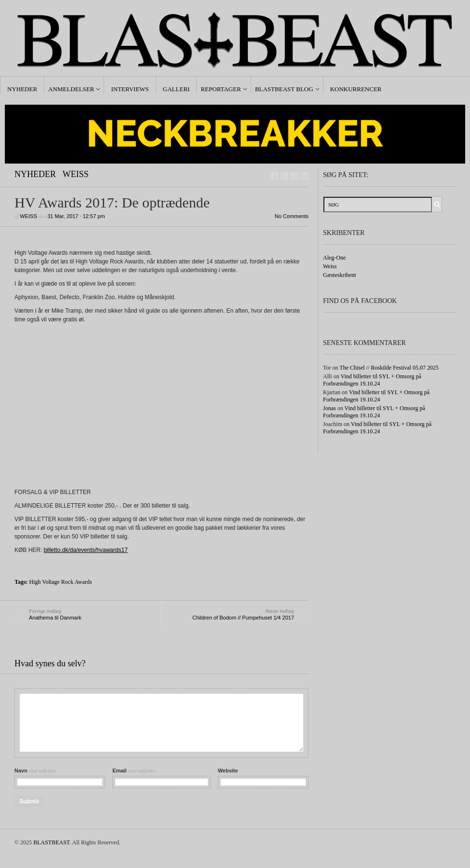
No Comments (292, 216)
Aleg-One (334, 258)
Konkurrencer (356, 89)
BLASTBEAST (51, 842)
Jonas (329, 408)
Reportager (221, 89)
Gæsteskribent (340, 275)
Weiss (76, 174)
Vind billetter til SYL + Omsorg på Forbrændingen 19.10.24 (372, 380)
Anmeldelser (71, 89)
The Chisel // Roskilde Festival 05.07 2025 (389, 368)
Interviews (130, 89)
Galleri (176, 89)
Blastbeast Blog (284, 89)
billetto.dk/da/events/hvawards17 (86, 550)
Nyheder (22, 89)
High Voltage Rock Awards (61, 582)
